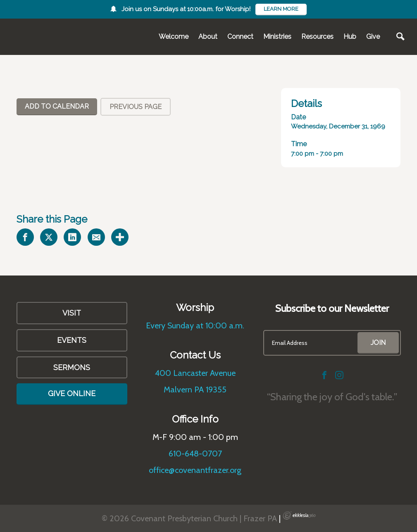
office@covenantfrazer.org (195, 470)
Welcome (174, 37)
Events (72, 340)
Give (373, 37)
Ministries (277, 37)
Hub (350, 37)
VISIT (72, 313)
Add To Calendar (57, 106)
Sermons (72, 367)
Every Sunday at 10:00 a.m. (195, 325)
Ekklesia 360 (299, 515)
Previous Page (136, 107)
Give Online (72, 393)
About (208, 37)
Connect (240, 37)
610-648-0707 (195, 454)
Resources (317, 37)
